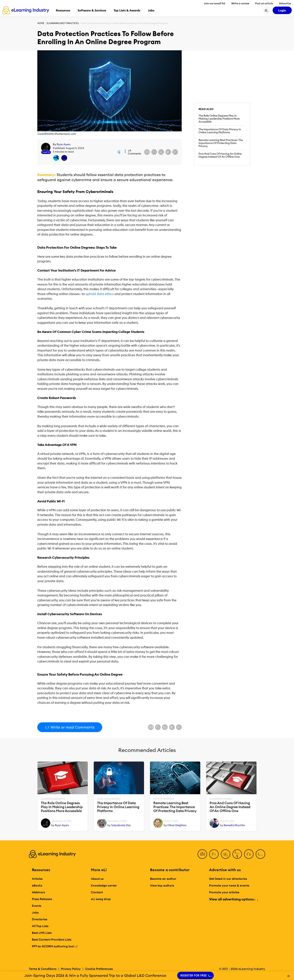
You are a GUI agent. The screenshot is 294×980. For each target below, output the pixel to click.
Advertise (285, 3)
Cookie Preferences (99, 969)
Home (41, 23)
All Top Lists (40, 926)
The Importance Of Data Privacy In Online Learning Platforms (220, 131)
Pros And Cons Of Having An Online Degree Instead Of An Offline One (220, 155)
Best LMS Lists (42, 933)
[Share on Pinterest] (175, 152)
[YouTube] (237, 854)
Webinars (38, 892)
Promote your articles (224, 892)
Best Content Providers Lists (52, 939)
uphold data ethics (100, 294)
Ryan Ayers (64, 144)
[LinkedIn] (226, 854)
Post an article (264, 3)
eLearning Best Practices (63, 23)
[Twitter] (214, 854)
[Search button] (267, 10)
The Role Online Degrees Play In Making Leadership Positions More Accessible (219, 119)
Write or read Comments (70, 727)
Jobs (35, 912)
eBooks (37, 885)
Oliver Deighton (177, 825)
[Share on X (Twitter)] (154, 152)
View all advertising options (233, 899)
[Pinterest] (249, 854)
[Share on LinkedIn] (161, 152)
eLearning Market (221, 799)
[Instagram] (260, 854)
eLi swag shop (101, 899)
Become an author (163, 879)
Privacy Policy (71, 969)
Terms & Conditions (43, 969)
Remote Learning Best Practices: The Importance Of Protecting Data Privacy (221, 143)
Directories (40, 919)
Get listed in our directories (228, 879)
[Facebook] (202, 854)
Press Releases (42, 899)
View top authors (162, 885)
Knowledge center (104, 885)
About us (97, 879)
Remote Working (164, 799)
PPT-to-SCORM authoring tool (55, 946)
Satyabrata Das (121, 825)
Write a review (240, 3)
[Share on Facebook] (147, 152)
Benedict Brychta (234, 825)
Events (37, 906)
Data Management (109, 799)
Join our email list (215, 3)
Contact (97, 892)
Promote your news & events (229, 885)
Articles (37, 879)
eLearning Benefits (53, 799)
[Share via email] (168, 152)
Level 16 (46, 152)
